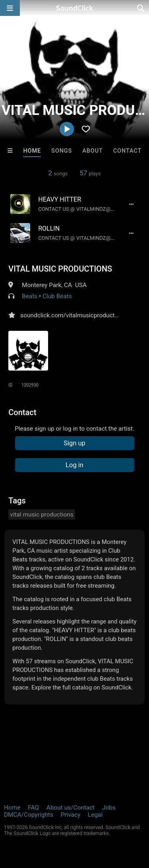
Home (32, 151)
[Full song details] (132, 204)
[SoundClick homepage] (75, 8)
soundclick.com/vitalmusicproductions (73, 315)
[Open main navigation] (10, 8)
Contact (128, 151)
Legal (95, 815)
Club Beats (57, 296)
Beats (30, 296)
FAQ (33, 808)
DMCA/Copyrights (29, 815)
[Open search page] (141, 8)
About (93, 151)
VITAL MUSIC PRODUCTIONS (60, 269)
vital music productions (42, 515)
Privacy (70, 815)
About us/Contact (71, 808)
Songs (62, 151)
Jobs (109, 808)
